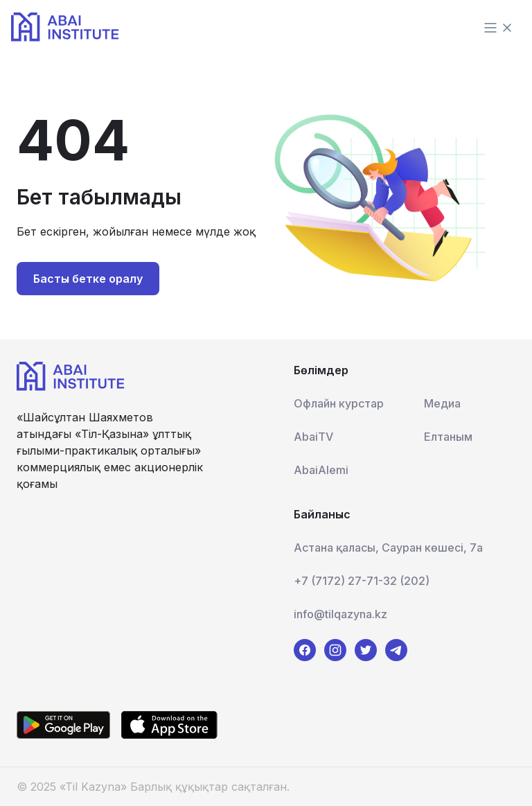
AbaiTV (313, 437)
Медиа (442, 403)
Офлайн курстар (339, 403)
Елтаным (448, 437)
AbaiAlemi (321, 470)
